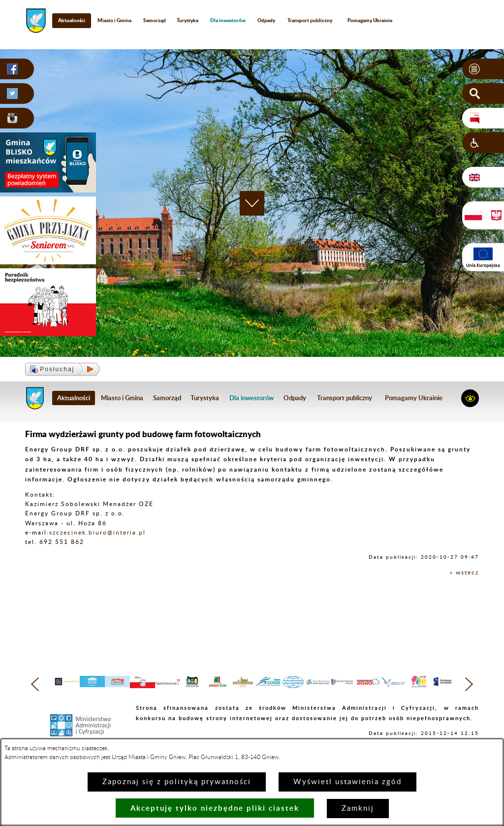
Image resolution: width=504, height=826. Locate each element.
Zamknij (358, 809)
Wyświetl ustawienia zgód (347, 782)
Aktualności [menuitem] (72, 20)
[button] (483, 69)
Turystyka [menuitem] (188, 20)
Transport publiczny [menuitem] (310, 20)
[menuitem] (228, 20)
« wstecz (464, 572)
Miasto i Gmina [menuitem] (114, 20)
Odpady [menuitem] (266, 20)
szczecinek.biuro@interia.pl (97, 533)
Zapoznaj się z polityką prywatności (177, 782)
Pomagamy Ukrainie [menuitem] (370, 20)
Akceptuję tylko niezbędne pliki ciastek (215, 808)
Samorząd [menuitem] (155, 20)
